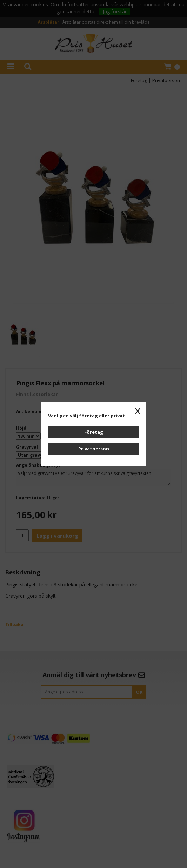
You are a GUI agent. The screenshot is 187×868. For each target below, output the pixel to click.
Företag (94, 432)
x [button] (138, 410)
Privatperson (94, 449)
